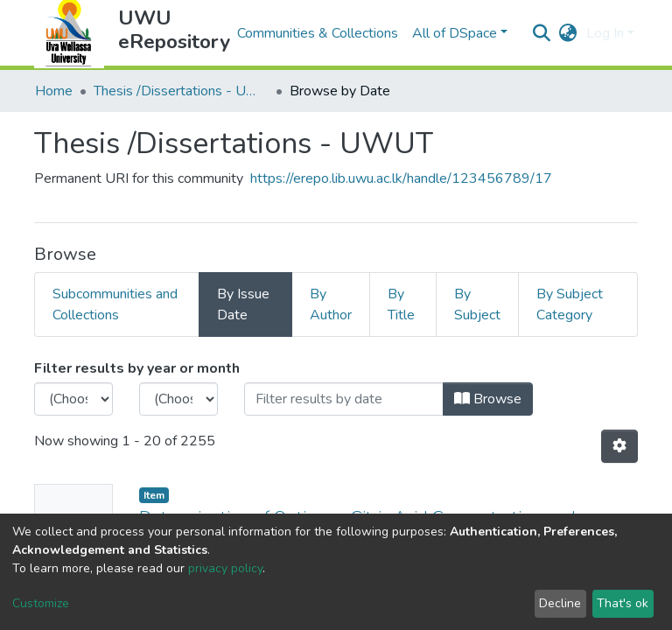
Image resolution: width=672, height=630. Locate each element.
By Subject (477, 304)
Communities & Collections (318, 33)
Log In (605, 33)
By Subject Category (570, 304)
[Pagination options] (619, 446)
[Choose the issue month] (178, 399)
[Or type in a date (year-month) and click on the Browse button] (344, 399)
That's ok (623, 603)
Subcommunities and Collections (115, 304)
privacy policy (225, 568)
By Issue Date (243, 304)
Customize (41, 603)
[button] (568, 33)
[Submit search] (542, 33)
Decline (560, 603)
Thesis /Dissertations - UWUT (181, 91)
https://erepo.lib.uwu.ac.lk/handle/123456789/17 (401, 178)
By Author (331, 304)
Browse (488, 399)
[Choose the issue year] (73, 399)
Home (54, 91)
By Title (401, 304)
